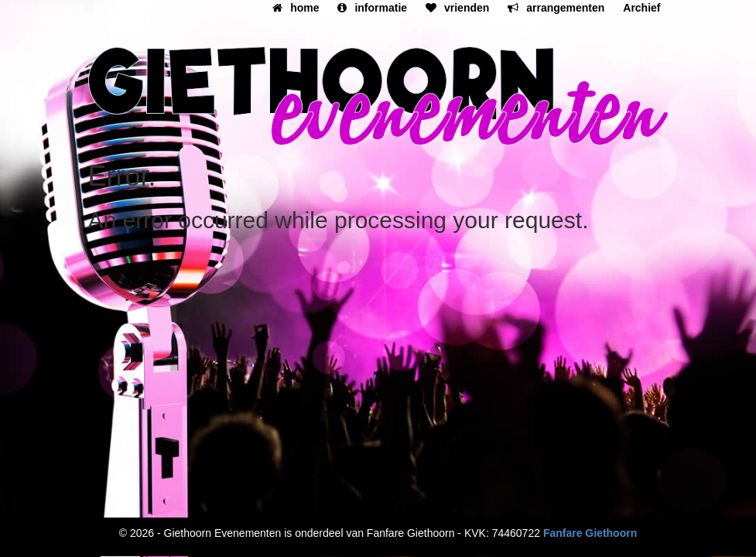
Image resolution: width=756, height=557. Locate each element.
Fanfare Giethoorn (590, 533)
